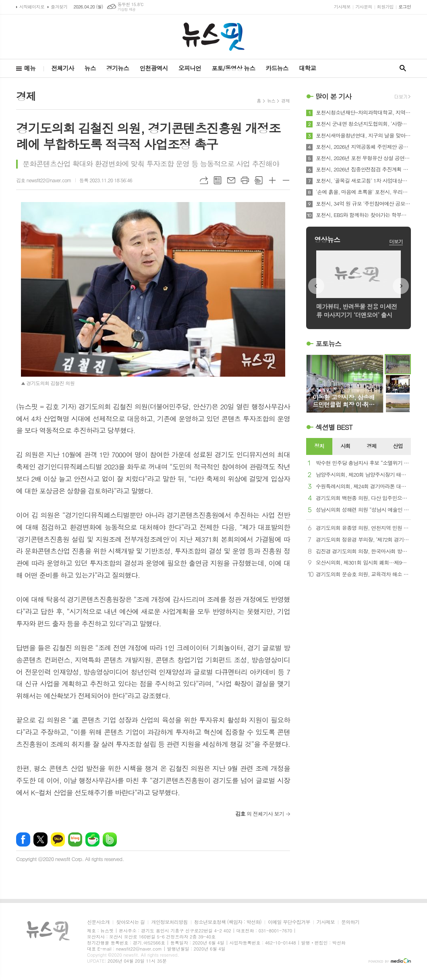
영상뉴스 (327, 240)
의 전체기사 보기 (260, 814)
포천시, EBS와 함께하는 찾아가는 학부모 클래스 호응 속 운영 (363, 215)
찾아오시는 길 (130, 922)
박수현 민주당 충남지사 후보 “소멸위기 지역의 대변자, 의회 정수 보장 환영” (363, 463)
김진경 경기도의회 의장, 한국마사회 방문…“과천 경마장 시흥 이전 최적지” (363, 552)
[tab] (319, 446)
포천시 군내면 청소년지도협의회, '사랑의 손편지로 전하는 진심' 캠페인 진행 (363, 124)
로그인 (405, 7)
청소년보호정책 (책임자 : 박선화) (228, 922)
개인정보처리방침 (169, 922)
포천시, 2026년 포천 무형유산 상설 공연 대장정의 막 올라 (363, 158)
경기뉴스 (118, 68)
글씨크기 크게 (272, 180)
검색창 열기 (403, 68)
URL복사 (204, 180)
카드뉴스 (277, 68)
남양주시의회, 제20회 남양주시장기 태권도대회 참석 (363, 475)
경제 (285, 101)
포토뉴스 (328, 344)
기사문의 (364, 7)
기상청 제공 (127, 9)
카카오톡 (58, 839)
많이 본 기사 (333, 96)
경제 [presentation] (371, 446)
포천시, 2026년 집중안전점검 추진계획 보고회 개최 (363, 169)
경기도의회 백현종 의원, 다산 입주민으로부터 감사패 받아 (363, 498)
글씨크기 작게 (286, 180)
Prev (316, 286)
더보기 (396, 241)
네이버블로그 (75, 839)
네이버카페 (92, 839)
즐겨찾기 (59, 7)
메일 (231, 180)
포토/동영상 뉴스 (233, 68)
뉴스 (90, 68)
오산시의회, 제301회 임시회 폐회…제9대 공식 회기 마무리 (363, 563)
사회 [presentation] (345, 446)
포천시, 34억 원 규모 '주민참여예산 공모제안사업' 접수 (363, 204)
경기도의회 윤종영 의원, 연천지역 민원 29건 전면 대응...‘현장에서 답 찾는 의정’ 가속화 (363, 528)
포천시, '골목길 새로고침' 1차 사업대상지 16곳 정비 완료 (363, 181)
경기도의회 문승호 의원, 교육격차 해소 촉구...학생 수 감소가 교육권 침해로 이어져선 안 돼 (363, 574)
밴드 (110, 839)
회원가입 (385, 7)
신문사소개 (98, 922)
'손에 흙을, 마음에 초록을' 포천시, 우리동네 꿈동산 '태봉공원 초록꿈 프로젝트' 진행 (363, 192)
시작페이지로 (32, 7)
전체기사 (62, 68)
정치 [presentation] (319, 446)
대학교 (307, 68)
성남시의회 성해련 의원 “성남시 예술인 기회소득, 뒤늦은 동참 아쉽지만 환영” (363, 510)
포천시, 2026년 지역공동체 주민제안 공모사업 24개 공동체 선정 (363, 147)
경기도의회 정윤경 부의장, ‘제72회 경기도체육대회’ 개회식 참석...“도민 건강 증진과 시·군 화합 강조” (363, 540)
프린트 (245, 180)
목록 (218, 180)
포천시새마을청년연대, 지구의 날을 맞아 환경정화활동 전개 (363, 136)
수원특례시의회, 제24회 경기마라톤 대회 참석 (363, 487)
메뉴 (30, 68)
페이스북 (23, 839)
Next (401, 286)
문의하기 (350, 922)
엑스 (40, 839)
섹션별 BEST (334, 427)
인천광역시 (154, 68)
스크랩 (259, 180)
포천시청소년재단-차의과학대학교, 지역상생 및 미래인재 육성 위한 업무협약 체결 (363, 113)
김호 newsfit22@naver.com (44, 180)
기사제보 (342, 7)
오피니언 (190, 68)
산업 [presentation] (398, 446)
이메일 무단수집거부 (289, 922)
